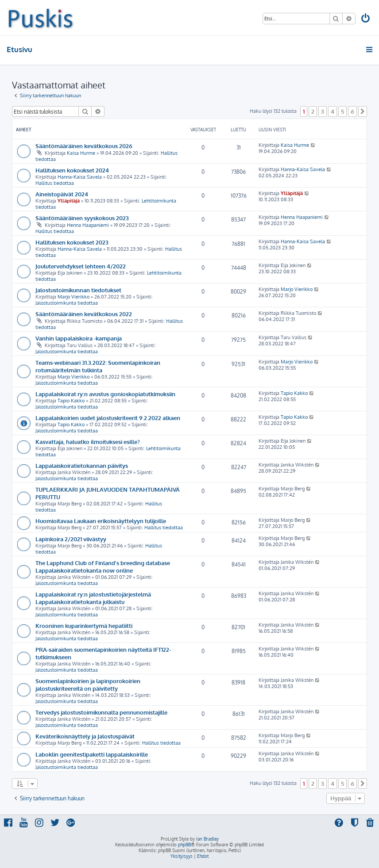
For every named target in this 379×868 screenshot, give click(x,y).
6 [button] (352, 111)
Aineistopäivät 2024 (62, 194)
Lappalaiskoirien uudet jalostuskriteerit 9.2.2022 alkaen (108, 418)
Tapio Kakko (71, 401)
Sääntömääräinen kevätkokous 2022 (84, 314)
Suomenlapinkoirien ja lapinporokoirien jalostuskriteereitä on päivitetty (88, 684)
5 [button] (342, 111)
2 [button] (313, 111)
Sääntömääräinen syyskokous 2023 (82, 218)
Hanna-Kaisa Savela (80, 177)
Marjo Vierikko (73, 297)
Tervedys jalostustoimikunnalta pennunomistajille (101, 712)
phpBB (184, 845)
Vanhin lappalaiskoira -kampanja (79, 338)
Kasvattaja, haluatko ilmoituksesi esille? (88, 442)
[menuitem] (366, 19)
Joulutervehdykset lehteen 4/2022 (81, 266)
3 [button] (323, 111)
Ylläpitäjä (69, 201)
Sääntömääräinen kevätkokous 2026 (84, 146)
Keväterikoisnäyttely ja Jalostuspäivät (85, 736)
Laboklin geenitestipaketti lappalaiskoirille (92, 754)
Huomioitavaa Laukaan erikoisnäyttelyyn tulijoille (101, 521)
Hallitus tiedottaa (55, 183)
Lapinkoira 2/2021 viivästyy (71, 539)
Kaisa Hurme (81, 153)
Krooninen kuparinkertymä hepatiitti (84, 625)
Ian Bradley (207, 839)
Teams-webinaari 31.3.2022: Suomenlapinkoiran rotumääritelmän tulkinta (98, 366)
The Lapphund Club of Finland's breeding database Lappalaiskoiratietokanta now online (103, 566)
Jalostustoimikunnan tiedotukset (78, 290)
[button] (363, 111)
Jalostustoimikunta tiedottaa (67, 303)
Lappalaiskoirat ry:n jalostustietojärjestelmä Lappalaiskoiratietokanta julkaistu (93, 598)
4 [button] (333, 111)
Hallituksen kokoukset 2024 (72, 170)
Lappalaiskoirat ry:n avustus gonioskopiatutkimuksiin (105, 394)
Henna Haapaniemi (88, 225)
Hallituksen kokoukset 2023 (72, 242)
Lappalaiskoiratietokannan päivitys (82, 465)
